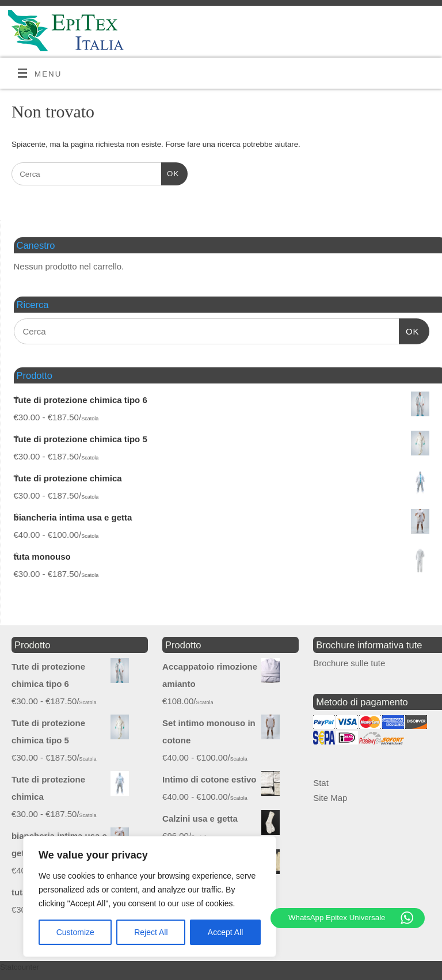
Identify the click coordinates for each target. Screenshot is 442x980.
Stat (321, 783)
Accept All (225, 932)
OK (170, 172)
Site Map (330, 798)
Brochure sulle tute (349, 663)
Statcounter (20, 967)
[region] (150, 897)
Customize (75, 932)
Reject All (151, 932)
